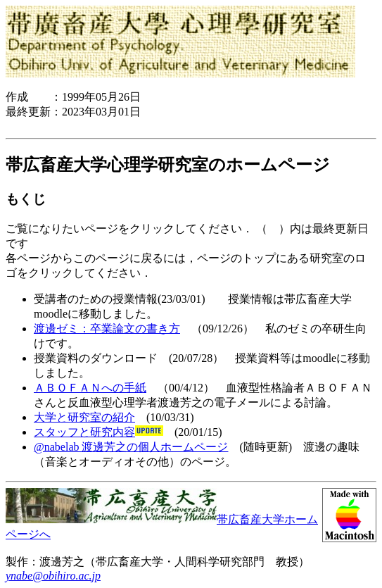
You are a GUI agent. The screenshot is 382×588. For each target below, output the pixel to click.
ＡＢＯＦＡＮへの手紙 (90, 388)
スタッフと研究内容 (84, 432)
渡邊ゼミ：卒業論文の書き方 (107, 329)
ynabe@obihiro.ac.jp (53, 576)
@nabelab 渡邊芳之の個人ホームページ (131, 447)
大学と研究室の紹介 (84, 417)
